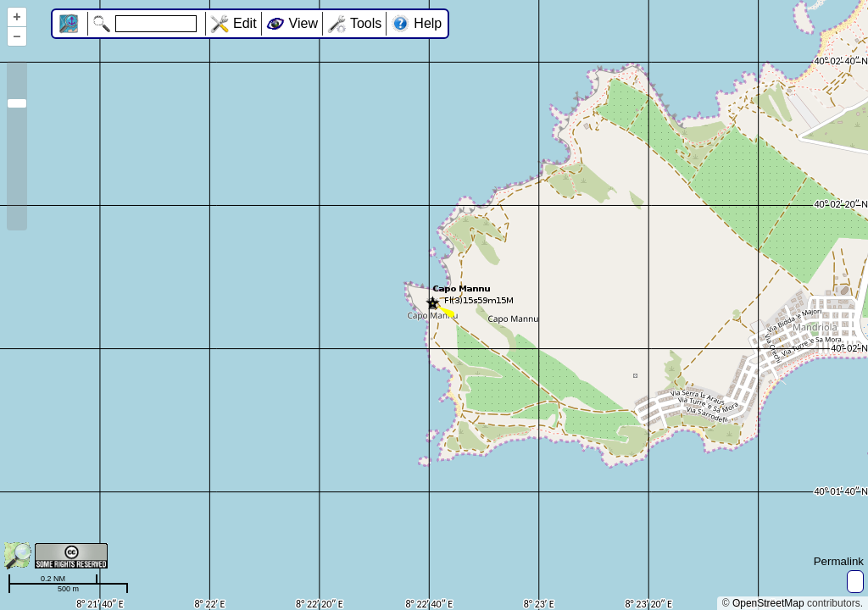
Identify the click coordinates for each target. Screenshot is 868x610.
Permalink (839, 561)
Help (428, 23)
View (303, 23)
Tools (366, 23)
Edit (245, 23)
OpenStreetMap (768, 603)
